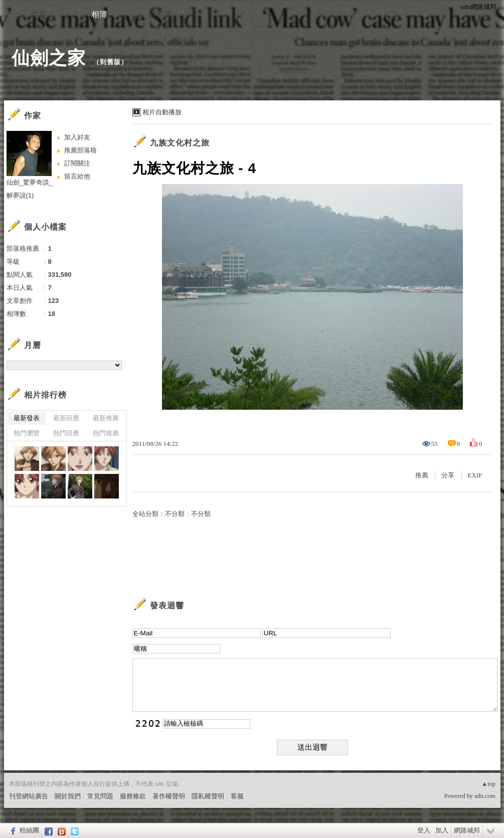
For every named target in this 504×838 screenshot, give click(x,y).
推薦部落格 (80, 150)
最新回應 (66, 418)
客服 (237, 796)
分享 (448, 475)
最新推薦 (106, 418)
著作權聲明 (169, 796)
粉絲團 (29, 830)
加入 (442, 830)
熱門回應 (66, 433)
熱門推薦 (106, 433)
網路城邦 (467, 830)
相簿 (99, 14)
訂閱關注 (77, 163)
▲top (488, 784)
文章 (39, 14)
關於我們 (68, 796)
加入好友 (77, 137)
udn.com (485, 796)
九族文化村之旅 (180, 143)
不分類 (175, 514)
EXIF (475, 475)
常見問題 (100, 796)
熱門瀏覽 (27, 433)
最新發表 (27, 418)
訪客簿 (159, 14)
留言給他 (77, 176)
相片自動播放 (162, 112)
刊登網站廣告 (29, 796)
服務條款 (133, 796)
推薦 (422, 475)
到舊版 (110, 62)
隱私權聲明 (208, 796)
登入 (424, 830)
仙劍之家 (49, 58)
